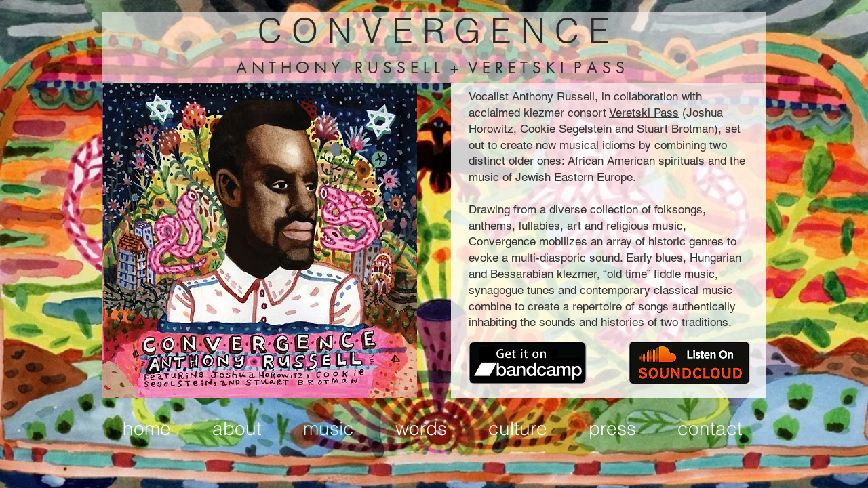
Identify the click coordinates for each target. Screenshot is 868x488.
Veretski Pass (644, 113)
